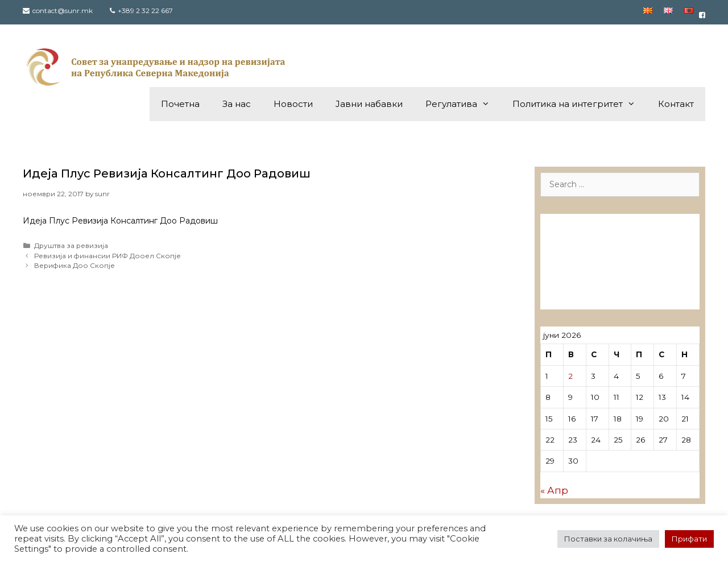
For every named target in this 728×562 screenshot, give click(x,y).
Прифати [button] (689, 539)
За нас (237, 104)
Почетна (180, 104)
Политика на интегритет (580, 104)
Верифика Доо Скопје (75, 265)
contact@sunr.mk (63, 11)
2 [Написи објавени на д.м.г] (570, 376)
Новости (293, 104)
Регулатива (463, 104)
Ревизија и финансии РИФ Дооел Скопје (107, 256)
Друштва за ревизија (71, 245)
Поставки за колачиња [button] (608, 539)
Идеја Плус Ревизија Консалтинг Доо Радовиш (167, 173)
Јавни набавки (369, 104)
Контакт (676, 104)
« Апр (554, 490)
